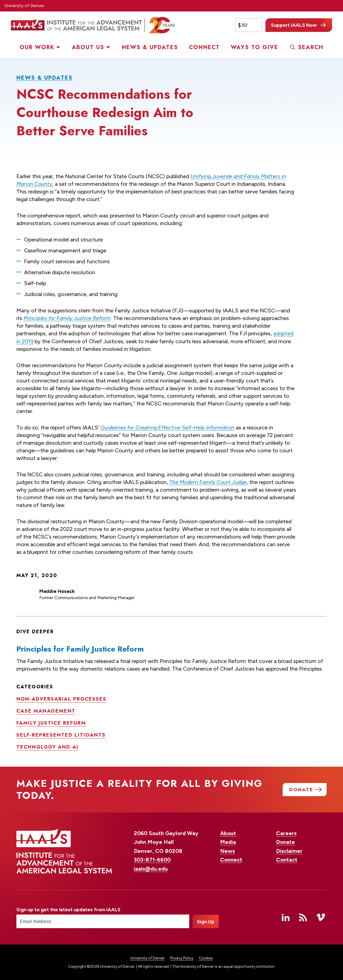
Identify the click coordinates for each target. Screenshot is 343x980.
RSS (303, 917)
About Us (88, 47)
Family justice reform (51, 722)
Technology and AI (47, 746)
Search (311, 47)
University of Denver (24, 6)
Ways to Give (255, 47)
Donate (286, 842)
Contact (287, 859)
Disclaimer (289, 851)
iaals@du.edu (151, 868)
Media (228, 842)
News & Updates (150, 47)
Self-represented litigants (61, 734)
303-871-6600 (152, 859)
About (228, 833)
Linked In (286, 917)
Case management (46, 710)
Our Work (37, 47)
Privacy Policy (182, 958)
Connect (204, 47)
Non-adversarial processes (61, 698)
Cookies (206, 958)
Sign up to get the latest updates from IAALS (68, 909)
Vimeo (321, 917)
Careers (286, 833)
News (227, 851)
